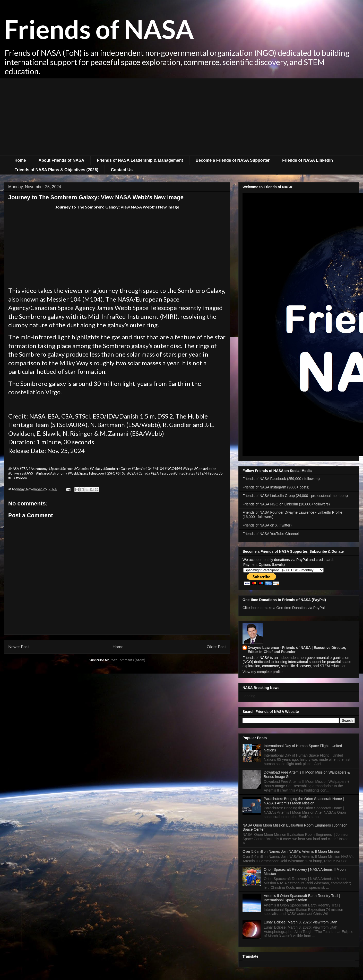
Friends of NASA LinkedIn (308, 160)
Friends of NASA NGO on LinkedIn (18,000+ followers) (286, 504)
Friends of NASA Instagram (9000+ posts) (276, 487)
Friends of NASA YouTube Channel (271, 534)
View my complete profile (262, 672)
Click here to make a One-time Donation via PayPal (284, 608)
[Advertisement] (181, 117)
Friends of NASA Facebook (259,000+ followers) (281, 479)
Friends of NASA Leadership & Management (140, 160)
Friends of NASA (99, 29)
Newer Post (19, 647)
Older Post (216, 647)
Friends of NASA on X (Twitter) (267, 525)
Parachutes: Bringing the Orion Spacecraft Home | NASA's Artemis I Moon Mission (304, 801)
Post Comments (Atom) (127, 660)
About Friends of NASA (61, 160)
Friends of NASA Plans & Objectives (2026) (56, 170)
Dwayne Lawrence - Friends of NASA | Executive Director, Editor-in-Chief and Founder (297, 650)
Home (20, 160)
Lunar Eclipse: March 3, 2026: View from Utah (301, 922)
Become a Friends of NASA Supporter (233, 160)
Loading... (250, 696)
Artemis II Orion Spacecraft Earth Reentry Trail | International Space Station (302, 898)
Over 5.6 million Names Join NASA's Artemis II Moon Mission (291, 851)
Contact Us (122, 170)
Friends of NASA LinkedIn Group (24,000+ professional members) (295, 496)
